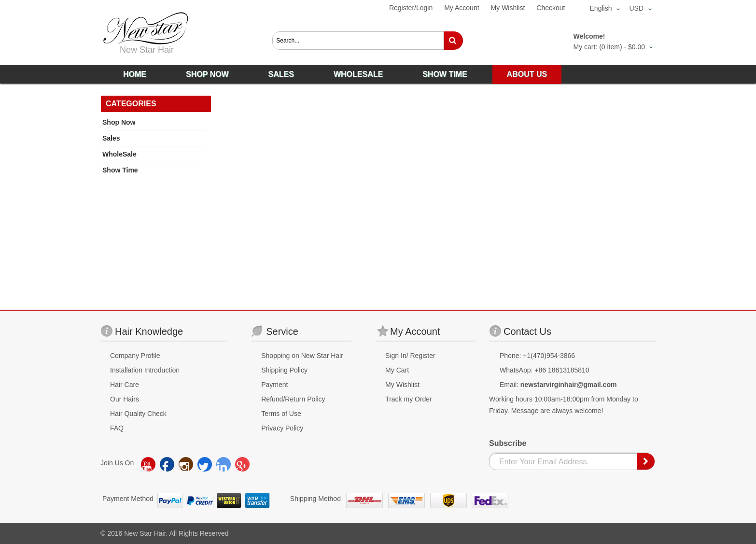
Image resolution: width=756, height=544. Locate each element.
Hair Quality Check (138, 414)
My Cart (397, 370)
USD (636, 8)
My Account (462, 8)
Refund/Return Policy (293, 399)
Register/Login (411, 8)
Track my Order (409, 399)
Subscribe (508, 443)
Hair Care (125, 385)
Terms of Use (281, 414)
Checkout (551, 8)
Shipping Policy (284, 370)
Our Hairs (125, 399)
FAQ (117, 428)
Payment (274, 385)
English (601, 8)
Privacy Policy (282, 428)
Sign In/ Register (410, 356)
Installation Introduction (145, 370)
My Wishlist (508, 8)
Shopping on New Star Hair (302, 356)
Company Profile (135, 356)
